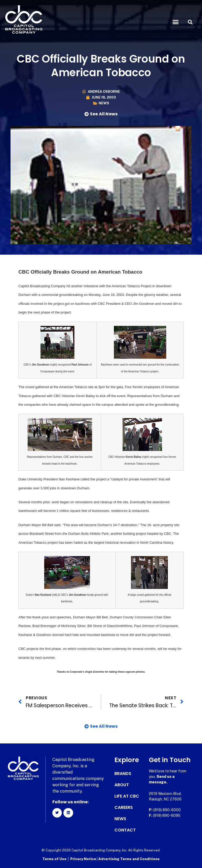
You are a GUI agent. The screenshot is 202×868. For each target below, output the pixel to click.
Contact (125, 830)
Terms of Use (54, 859)
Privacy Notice (84, 859)
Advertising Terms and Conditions (129, 859)
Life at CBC (127, 796)
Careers (124, 808)
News (104, 103)
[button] (176, 22)
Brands (123, 774)
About (122, 785)
